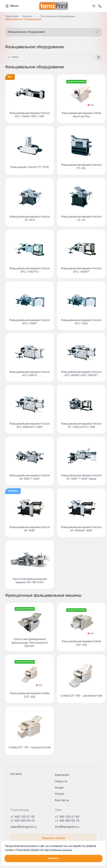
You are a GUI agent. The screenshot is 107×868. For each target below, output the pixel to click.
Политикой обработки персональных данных (44, 850)
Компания (62, 775)
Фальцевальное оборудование (53, 32)
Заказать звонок (53, 838)
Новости (61, 782)
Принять (54, 858)
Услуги (60, 794)
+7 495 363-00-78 (22, 821)
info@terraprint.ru (67, 827)
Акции (59, 788)
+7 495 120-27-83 (22, 817)
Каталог (16, 774)
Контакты (62, 800)
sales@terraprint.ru (23, 827)
